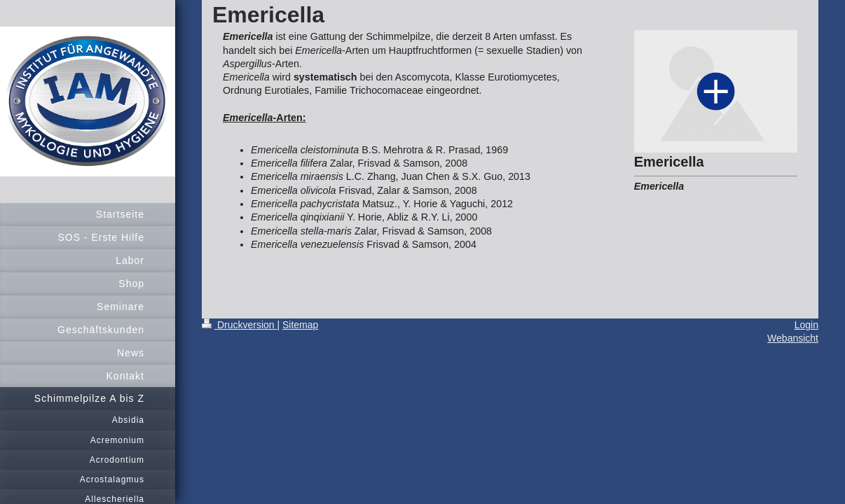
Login (806, 325)
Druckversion (239, 325)
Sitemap (300, 325)
